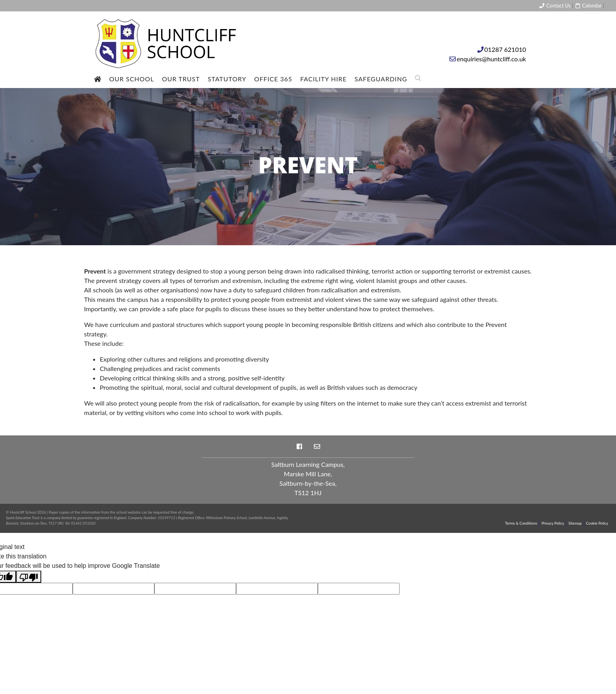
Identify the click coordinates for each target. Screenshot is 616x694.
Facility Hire (323, 79)
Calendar (588, 6)
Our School (132, 79)
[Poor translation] (29, 577)
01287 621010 (505, 49)
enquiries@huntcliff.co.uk (491, 59)
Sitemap (575, 523)
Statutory (227, 79)
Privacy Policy (553, 523)
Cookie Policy (597, 523)
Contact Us (555, 6)
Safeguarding (381, 79)
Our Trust (181, 79)
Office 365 (273, 79)
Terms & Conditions (521, 523)
